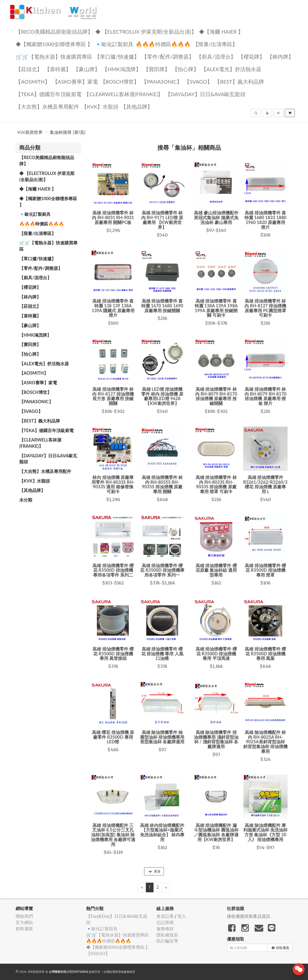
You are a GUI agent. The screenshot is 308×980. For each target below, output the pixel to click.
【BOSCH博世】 (120, 81)
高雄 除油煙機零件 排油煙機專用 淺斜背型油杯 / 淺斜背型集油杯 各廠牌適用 (216, 739)
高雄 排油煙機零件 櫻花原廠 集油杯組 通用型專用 (216, 570)
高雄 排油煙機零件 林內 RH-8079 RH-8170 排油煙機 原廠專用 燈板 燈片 (266, 396)
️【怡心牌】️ (186, 69)
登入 (182, 916)
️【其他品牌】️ (137, 106)
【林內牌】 (280, 56)
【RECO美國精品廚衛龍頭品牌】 (54, 31)
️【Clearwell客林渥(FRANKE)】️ (123, 94)
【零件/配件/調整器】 (168, 56)
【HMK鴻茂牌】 (122, 69)
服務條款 (165, 929)
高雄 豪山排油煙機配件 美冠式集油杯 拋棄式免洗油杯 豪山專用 (216, 217)
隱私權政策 (167, 935)
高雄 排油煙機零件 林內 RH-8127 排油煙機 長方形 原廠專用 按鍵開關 (113, 396)
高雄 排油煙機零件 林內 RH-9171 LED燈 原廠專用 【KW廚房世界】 (162, 220)
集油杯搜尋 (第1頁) (68, 132)
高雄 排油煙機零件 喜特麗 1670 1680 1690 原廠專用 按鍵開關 (162, 306)
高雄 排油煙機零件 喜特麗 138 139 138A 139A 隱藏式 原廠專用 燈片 (113, 308)
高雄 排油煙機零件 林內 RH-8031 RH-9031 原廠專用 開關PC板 (113, 217)
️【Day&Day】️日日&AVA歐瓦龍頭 (205, 94)
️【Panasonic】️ (162, 81)
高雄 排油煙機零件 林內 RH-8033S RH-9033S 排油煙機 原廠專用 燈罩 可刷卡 (216, 484)
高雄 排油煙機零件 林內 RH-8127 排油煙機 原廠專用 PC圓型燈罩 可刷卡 (265, 308)
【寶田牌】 (157, 69)
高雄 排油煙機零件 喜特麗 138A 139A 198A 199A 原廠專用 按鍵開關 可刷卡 (216, 308)
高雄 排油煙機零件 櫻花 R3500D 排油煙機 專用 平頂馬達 (216, 654)
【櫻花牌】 (251, 56)
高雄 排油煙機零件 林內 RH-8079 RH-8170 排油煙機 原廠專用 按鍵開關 (216, 396)
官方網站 (24, 922)
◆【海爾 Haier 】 (221, 31)
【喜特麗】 (58, 69)
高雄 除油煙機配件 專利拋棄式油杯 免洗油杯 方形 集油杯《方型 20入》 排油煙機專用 (265, 832)
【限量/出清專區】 (215, 44)
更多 (155, 871)
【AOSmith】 (33, 81)
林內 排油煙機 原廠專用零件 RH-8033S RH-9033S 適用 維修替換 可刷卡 (113, 484)
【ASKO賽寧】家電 (75, 81)
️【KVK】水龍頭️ (100, 106)
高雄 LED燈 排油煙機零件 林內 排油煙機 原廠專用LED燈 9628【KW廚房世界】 (162, 396)
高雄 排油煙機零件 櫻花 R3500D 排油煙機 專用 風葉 (265, 654)
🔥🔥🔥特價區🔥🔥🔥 (163, 44)
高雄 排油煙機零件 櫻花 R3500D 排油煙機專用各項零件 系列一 (162, 570)
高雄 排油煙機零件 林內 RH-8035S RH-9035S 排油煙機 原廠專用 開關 (162, 484)
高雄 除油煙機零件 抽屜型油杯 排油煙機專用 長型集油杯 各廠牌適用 (162, 737)
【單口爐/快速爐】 (117, 56)
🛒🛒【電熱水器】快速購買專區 (54, 56)
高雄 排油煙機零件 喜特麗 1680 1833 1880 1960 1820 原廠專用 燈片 (265, 220)
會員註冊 (165, 916)
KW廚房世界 (30, 132)
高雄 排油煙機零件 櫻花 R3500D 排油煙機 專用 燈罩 (265, 570)
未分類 (26, 500)
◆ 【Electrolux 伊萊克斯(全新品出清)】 (146, 31)
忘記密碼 (165, 922)
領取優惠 (280, 948)
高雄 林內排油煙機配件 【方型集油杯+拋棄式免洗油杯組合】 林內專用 (162, 832)
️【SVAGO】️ (198, 81)
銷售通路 (24, 929)
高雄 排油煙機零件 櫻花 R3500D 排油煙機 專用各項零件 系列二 (113, 570)
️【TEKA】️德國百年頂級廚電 (49, 94)
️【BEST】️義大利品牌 (239, 81)
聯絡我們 (24, 916)
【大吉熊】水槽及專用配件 (47, 106)
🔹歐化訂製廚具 (114, 44)
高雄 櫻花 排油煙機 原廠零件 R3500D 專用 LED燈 (113, 737)
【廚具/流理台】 (216, 56)
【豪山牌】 (87, 69)
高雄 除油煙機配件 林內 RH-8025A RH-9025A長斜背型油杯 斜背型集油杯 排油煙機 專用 (265, 742)
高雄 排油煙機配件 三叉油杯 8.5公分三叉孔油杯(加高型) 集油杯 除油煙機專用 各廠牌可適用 (113, 835)
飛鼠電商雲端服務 (118, 972)
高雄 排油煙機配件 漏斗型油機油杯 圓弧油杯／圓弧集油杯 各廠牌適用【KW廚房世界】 (216, 832)
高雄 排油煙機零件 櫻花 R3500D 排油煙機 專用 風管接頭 (113, 654)
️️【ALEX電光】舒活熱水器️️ (231, 69)
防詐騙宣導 (167, 941)
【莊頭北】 (29, 69)
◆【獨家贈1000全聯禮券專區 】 (54, 44)
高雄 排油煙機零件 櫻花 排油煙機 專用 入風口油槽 (162, 654)
